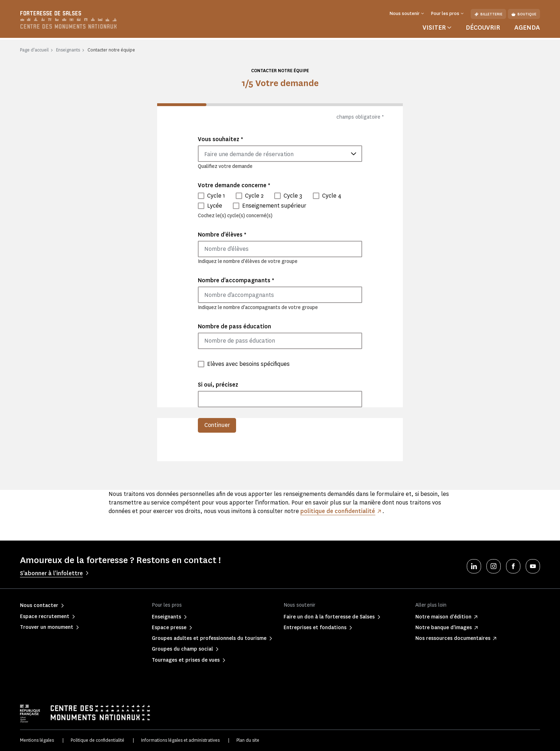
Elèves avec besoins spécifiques (248, 364)
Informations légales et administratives (180, 740)
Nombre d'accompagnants (236, 280)
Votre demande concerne (234, 185)
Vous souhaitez (221, 139)
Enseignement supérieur (274, 206)
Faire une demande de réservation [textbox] (249, 154)
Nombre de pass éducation (234, 326)
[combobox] (280, 154)
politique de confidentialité (338, 511)
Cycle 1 (216, 196)
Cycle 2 (254, 196)
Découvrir (483, 28)
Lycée (215, 206)
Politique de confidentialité (97, 740)
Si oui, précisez (218, 385)
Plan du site (248, 740)
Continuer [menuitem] (217, 425)
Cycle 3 (293, 196)
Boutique (524, 14)
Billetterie (488, 14)
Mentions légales (37, 740)
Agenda (527, 28)
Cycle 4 (332, 196)
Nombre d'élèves (222, 235)
